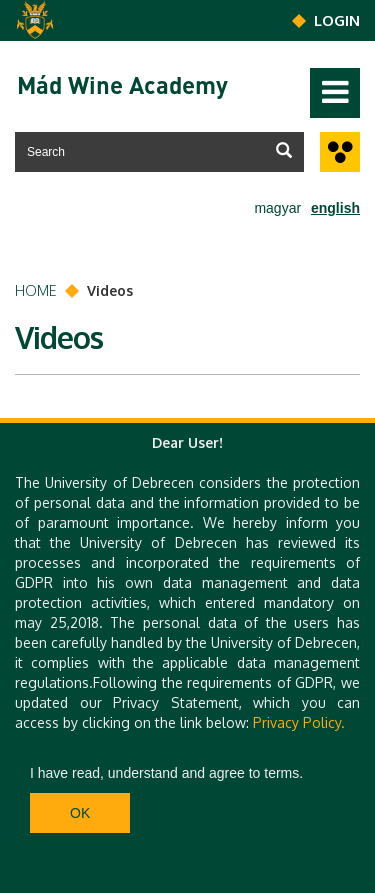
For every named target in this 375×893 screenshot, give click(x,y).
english (335, 208)
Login (337, 20)
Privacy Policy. (299, 722)
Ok (80, 813)
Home (36, 290)
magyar (277, 208)
